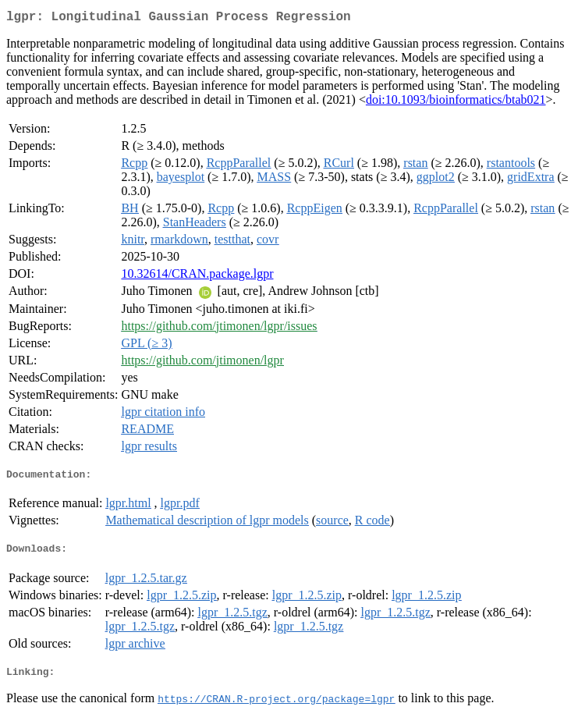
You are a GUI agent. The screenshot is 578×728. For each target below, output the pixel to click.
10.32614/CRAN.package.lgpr (197, 277)
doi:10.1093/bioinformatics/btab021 (456, 103)
